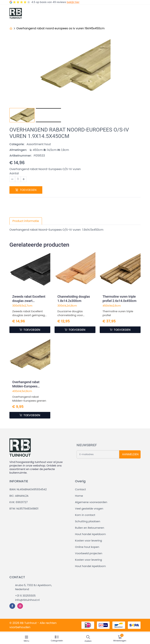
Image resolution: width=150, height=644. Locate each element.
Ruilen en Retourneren (90, 528)
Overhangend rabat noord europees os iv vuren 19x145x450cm (61, 28)
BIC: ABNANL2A (19, 496)
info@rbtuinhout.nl (27, 600)
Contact (80, 489)
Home (79, 496)
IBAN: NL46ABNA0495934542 (28, 489)
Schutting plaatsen (88, 521)
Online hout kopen (87, 547)
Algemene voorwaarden (91, 502)
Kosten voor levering (89, 540)
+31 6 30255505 (25, 596)
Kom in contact (85, 515)
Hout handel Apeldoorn (90, 534)
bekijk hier (73, 2)
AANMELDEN (130, 454)
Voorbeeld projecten (89, 553)
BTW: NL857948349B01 (24, 509)
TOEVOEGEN (26, 190)
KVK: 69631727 (18, 502)
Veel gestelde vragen (89, 509)
